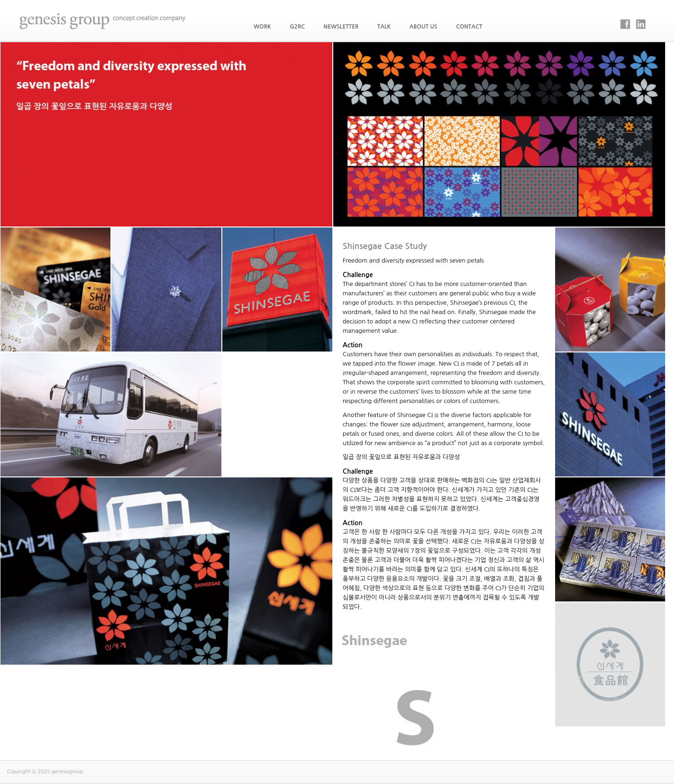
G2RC (297, 27)
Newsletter (341, 27)
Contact (469, 27)
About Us (423, 27)
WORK (262, 27)
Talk (384, 27)
